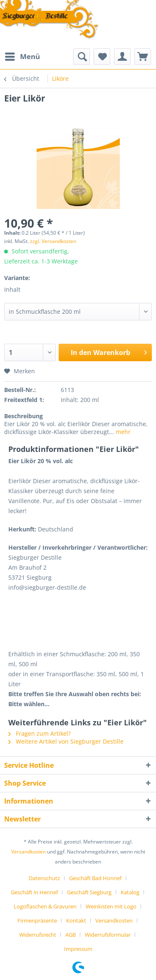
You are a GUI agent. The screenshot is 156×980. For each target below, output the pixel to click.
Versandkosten (28, 852)
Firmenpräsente (37, 920)
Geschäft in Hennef (34, 892)
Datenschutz (44, 878)
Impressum (78, 949)
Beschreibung (24, 416)
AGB (71, 935)
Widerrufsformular (108, 935)
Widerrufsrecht (38, 935)
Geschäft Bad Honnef (95, 878)
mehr (122, 432)
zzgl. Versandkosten (53, 241)
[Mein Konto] (122, 57)
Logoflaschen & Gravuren (45, 906)
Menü (22, 56)
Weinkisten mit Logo (111, 906)
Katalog (130, 892)
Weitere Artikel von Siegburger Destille (66, 741)
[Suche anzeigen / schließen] (82, 57)
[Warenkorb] (143, 57)
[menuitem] (22, 57)
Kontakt (76, 920)
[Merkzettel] (102, 57)
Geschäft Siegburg (89, 892)
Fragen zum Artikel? (40, 733)
